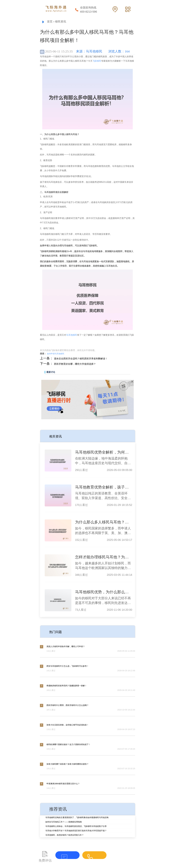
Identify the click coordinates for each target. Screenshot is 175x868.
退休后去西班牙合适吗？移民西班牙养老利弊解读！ (92, 359)
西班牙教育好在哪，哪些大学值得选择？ (84, 364)
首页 (51, 22)
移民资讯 (65, 22)
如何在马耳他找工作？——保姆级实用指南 (64, 822)
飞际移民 (97, 62)
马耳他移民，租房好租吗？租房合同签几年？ (65, 836)
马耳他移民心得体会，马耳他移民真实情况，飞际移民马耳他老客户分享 (76, 827)
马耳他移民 (72, 336)
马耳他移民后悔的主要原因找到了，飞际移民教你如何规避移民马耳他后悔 (77, 818)
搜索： (43, 354)
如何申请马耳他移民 (56, 354)
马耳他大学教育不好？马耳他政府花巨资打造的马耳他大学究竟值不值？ (76, 831)
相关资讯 (58, 437)
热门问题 (58, 632)
